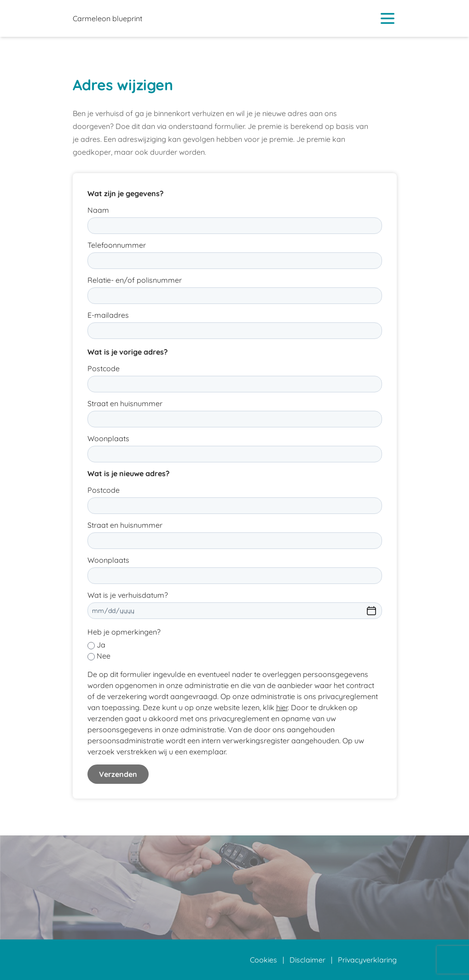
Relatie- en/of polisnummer (135, 280)
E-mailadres (108, 315)
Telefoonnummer (117, 245)
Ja (101, 645)
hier (282, 707)
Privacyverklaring (367, 960)
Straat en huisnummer (125, 403)
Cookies (263, 960)
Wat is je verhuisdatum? (128, 595)
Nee (104, 656)
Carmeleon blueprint (107, 18)
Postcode (104, 368)
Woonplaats (108, 438)
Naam (98, 210)
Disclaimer (307, 960)
